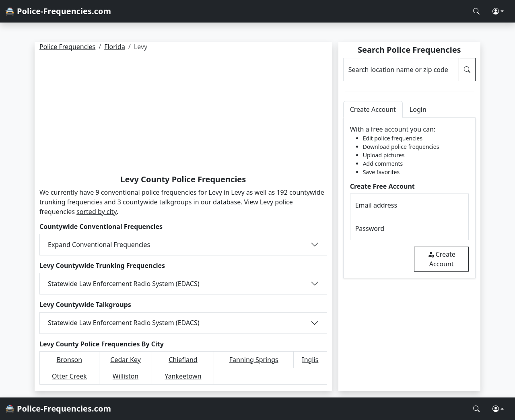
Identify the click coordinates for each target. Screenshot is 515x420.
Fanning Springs (254, 360)
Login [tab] (418, 109)
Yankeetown (183, 376)
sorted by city (97, 212)
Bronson (70, 360)
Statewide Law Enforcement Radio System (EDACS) (124, 284)
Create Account (442, 259)
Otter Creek (69, 376)
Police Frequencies (67, 47)
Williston (126, 376)
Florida (115, 47)
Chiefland (183, 360)
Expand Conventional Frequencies (99, 245)
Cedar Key (126, 360)
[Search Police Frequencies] (476, 11)
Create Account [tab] (373, 109)
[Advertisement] (183, 114)
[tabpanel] (409, 198)
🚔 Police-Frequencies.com (58, 11)
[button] (498, 11)
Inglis (310, 360)
